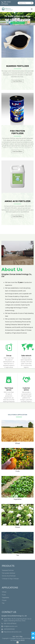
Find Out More (17, 81)
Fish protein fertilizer (17, 132)
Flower (18, 527)
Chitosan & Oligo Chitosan (10, 579)
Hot (14, 637)
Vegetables (18, 499)
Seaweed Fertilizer (17, 66)
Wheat (17, 443)
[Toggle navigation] (32, 9)
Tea (18, 555)
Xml (17, 637)
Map (21, 637)
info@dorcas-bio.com (11, 626)
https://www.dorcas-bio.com (13, 632)
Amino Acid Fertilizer (18, 201)
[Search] (26, 3)
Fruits (18, 471)
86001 (23, 640)
